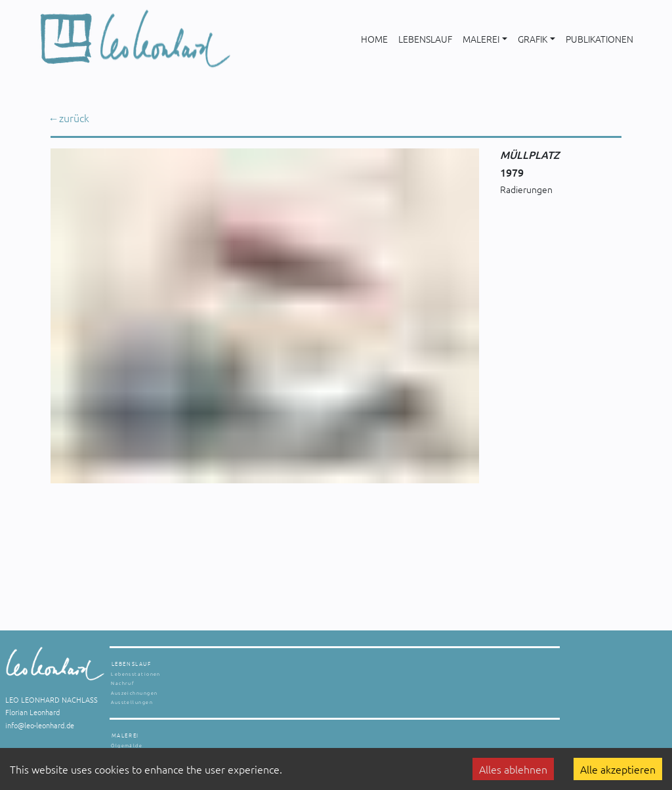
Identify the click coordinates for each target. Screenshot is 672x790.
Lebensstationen (136, 674)
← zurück (70, 118)
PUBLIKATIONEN (599, 39)
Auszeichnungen (134, 693)
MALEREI (125, 735)
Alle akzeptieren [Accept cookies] (618, 769)
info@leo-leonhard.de (40, 725)
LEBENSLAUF (425, 39)
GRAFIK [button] (533, 39)
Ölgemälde (127, 745)
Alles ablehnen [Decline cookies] (513, 769)
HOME (374, 39)
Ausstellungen (132, 702)
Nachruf (123, 683)
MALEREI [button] (481, 39)
